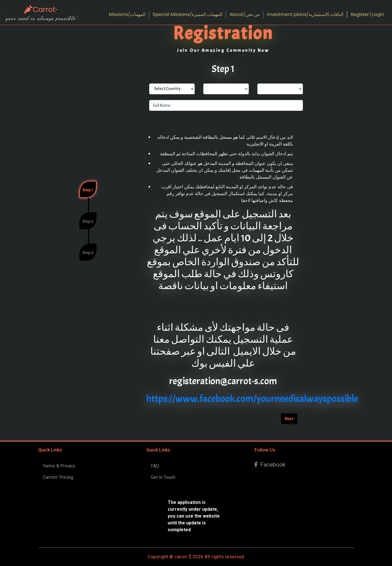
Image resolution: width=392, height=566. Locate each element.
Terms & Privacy (59, 466)
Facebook (270, 465)
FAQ (155, 466)
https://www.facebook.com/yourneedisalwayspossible (252, 399)
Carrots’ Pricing (58, 477)
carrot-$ (183, 557)
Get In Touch (163, 477)
